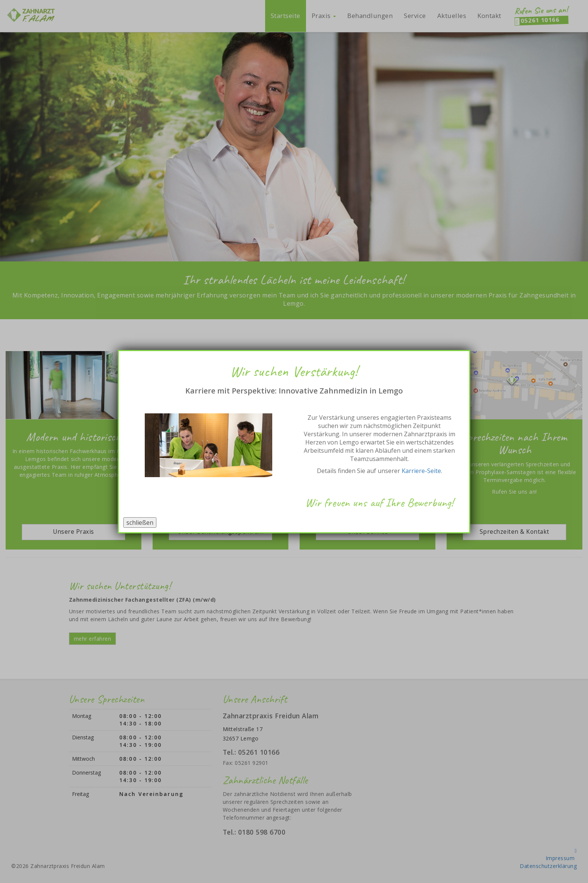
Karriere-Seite (421, 471)
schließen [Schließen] (140, 523)
